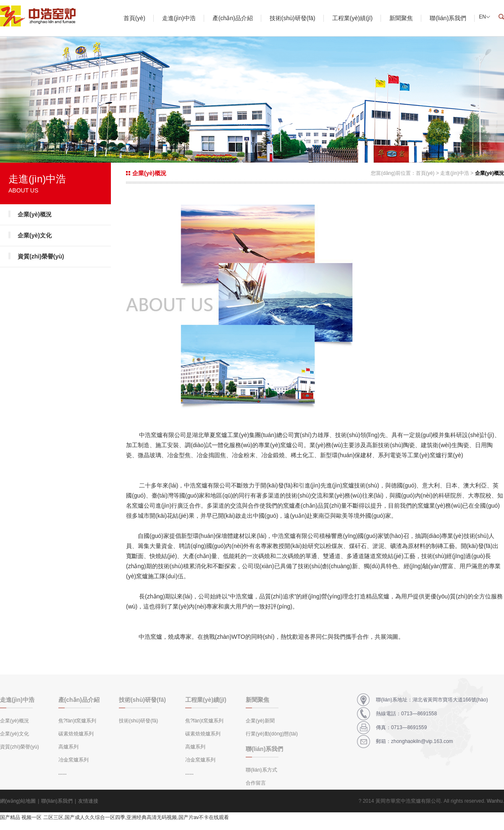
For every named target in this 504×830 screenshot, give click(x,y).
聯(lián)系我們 (448, 18)
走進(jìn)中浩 (179, 18)
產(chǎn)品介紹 (233, 18)
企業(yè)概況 (35, 214)
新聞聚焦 (401, 18)
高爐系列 (68, 747)
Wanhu (495, 801)
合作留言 (256, 783)
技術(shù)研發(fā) (293, 18)
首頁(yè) (134, 18)
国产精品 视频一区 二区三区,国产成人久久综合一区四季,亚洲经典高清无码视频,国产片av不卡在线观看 (114, 817)
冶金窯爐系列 (73, 760)
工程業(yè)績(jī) (352, 18)
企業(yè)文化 (35, 235)
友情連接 (88, 801)
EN (482, 17)
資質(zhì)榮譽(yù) (41, 256)
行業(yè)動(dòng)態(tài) (272, 734)
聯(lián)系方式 (261, 770)
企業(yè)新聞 (260, 721)
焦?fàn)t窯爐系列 (77, 721)
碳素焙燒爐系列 (76, 734)
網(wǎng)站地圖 (18, 801)
